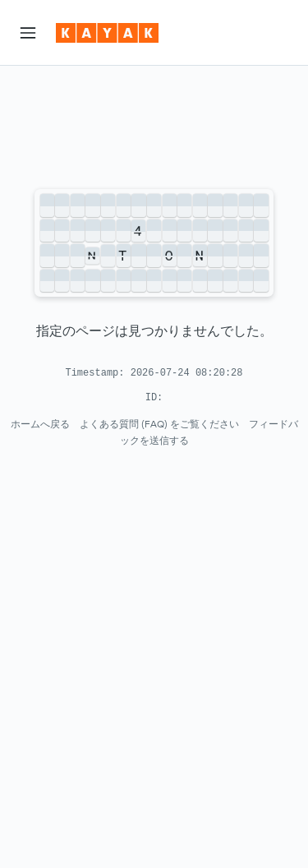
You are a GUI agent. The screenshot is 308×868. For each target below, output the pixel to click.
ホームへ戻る (40, 424)
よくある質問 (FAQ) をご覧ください (159, 424)
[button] (28, 33)
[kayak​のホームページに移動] (107, 33)
